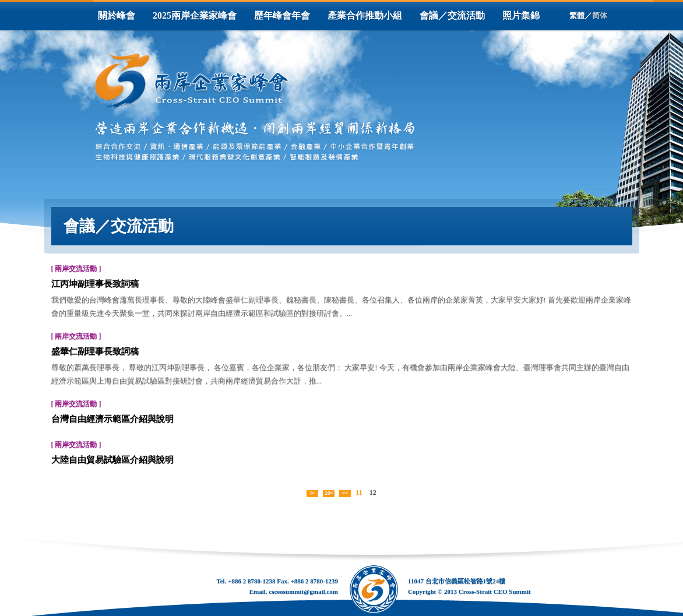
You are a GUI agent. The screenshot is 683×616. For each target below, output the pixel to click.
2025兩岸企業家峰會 (195, 15)
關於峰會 (117, 15)
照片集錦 (521, 15)
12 (373, 492)
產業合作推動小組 (365, 15)
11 (359, 492)
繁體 (577, 15)
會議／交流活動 (452, 15)
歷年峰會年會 (282, 15)
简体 (600, 15)
